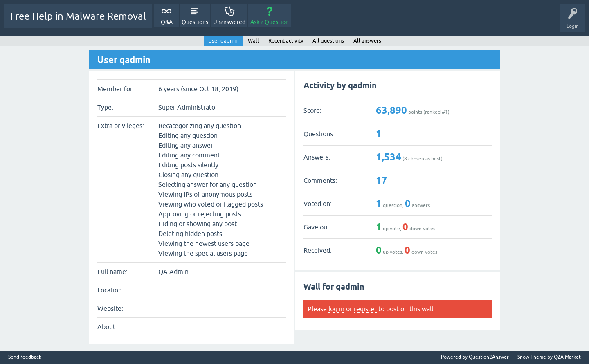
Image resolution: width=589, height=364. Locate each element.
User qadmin (223, 41)
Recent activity (286, 41)
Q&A (167, 22)
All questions (328, 41)
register (365, 309)
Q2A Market (567, 357)
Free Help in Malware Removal (78, 16)
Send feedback (25, 357)
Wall (253, 41)
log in (336, 309)
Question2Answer (489, 357)
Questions (195, 22)
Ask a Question (270, 22)
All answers (367, 41)
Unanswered (229, 22)
